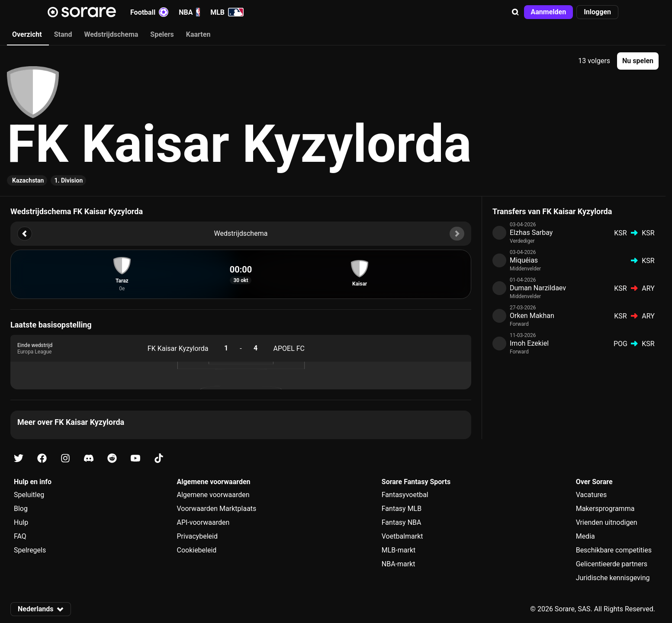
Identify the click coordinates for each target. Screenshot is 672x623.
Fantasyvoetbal (405, 495)
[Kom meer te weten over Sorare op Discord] (89, 458)
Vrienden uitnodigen (607, 522)
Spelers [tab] (162, 34)
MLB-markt (399, 550)
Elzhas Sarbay (531, 233)
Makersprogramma (605, 509)
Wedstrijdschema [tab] (111, 34)
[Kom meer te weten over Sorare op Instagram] (65, 458)
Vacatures (592, 495)
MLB (227, 12)
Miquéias (524, 260)
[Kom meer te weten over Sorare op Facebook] (42, 458)
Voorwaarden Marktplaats (216, 509)
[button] (515, 12)
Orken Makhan (532, 316)
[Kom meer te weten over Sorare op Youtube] (135, 458)
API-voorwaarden (203, 522)
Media (585, 536)
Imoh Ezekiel (529, 343)
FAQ (20, 536)
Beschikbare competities (614, 550)
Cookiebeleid (196, 550)
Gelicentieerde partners (612, 564)
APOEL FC (289, 348)
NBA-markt (399, 564)
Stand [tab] (63, 34)
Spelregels (30, 550)
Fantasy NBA (402, 522)
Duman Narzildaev (538, 288)
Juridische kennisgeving (613, 578)
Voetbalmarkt (402, 536)
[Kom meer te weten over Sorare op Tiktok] (159, 458)
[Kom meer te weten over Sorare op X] (19, 458)
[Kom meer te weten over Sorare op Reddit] (112, 458)
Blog (21, 509)
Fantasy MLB (402, 509)
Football (149, 12)
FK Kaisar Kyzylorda (178, 348)
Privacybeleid (197, 536)
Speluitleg (29, 495)
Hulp (21, 522)
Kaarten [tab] (198, 34)
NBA (189, 12)
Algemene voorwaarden (213, 495)
